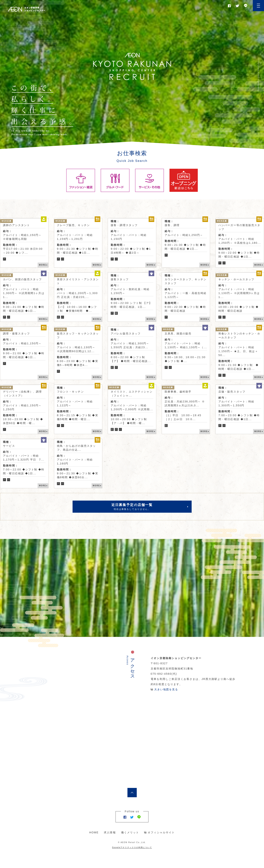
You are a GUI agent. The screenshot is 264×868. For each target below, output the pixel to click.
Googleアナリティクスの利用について (132, 847)
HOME (94, 832)
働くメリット (130, 832)
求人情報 (110, 832)
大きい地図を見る (166, 689)
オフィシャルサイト (161, 832)
